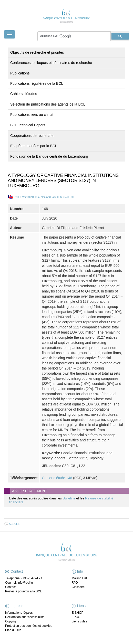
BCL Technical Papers (28, 125)
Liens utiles (79, 621)
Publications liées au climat (32, 115)
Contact (10, 587)
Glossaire (78, 587)
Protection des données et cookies (29, 626)
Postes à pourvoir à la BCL (23, 591)
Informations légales (19, 613)
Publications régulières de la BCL (37, 83)
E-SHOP (78, 613)
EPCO (76, 617)
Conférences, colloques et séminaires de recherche (51, 63)
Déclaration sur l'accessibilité (25, 617)
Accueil (14, 524)
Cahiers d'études (24, 94)
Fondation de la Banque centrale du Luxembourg (49, 156)
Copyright (12, 621)
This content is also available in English (45, 197)
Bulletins (70, 498)
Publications (20, 73)
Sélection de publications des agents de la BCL (48, 104)
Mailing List (79, 578)
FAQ (75, 583)
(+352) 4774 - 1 (32, 578)
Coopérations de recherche (32, 136)
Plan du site (13, 630)
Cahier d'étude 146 (57, 478)
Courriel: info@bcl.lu (19, 583)
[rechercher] (74, 36)
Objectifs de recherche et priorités (37, 52)
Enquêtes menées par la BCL (34, 146)
